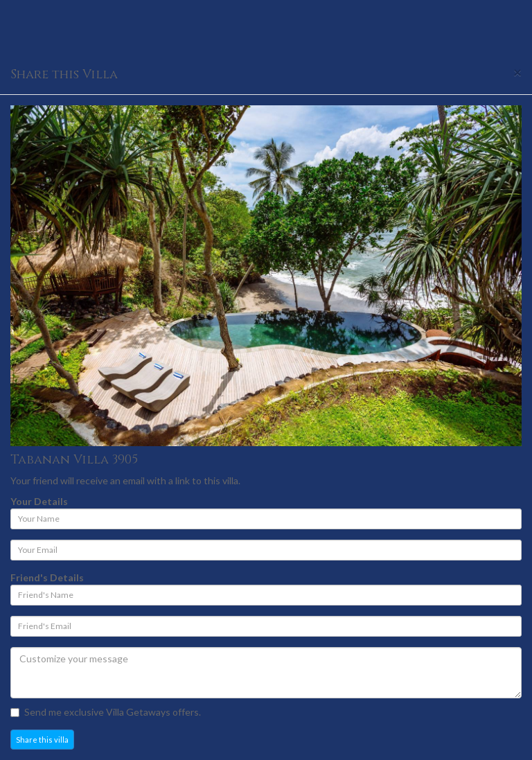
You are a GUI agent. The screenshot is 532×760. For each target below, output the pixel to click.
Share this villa (42, 740)
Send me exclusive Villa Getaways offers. (106, 712)
